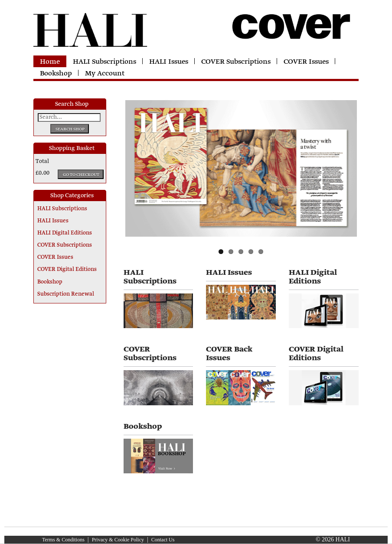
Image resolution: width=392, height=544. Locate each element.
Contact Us (163, 540)
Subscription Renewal (66, 294)
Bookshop (56, 74)
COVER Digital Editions (67, 270)
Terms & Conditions (63, 540)
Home (50, 62)
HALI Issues (169, 62)
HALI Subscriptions (105, 62)
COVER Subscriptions (236, 62)
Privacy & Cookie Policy (118, 540)
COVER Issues (306, 62)
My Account (105, 74)
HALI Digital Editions (65, 233)
